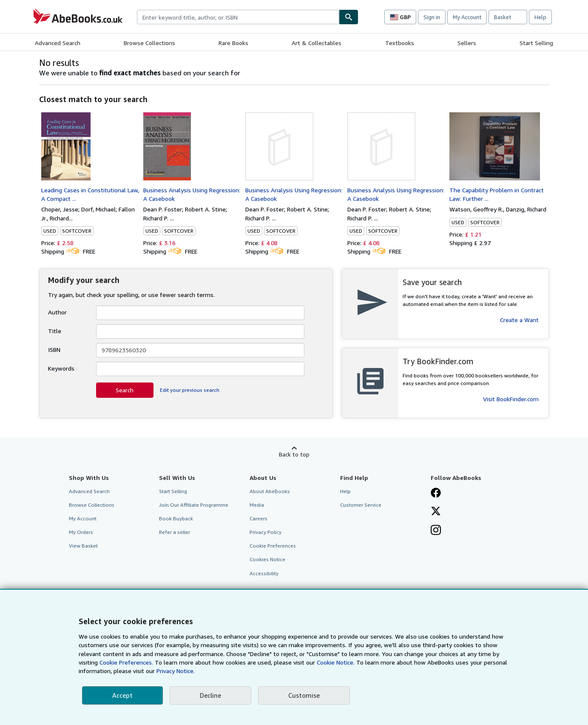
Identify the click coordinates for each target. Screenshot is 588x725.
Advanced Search (58, 43)
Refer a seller (175, 532)
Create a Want (519, 320)
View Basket (83, 546)
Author (57, 312)
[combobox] (238, 17)
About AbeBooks (270, 491)
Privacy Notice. (176, 671)
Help (540, 17)
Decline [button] (210, 695)
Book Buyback (176, 518)
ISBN (54, 350)
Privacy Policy (266, 532)
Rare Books (233, 43)
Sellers (467, 43)
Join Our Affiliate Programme (194, 505)
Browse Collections (149, 43)
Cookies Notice (267, 559)
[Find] (349, 17)
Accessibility (264, 573)
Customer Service (361, 505)
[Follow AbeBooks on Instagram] (436, 531)
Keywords (61, 368)
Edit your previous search (190, 390)
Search (125, 390)
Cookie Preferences (273, 546)
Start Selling (536, 43)
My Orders (81, 532)
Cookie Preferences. (126, 662)
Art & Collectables (317, 43)
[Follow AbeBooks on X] (436, 512)
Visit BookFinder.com (511, 399)
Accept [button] (122, 695)
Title (55, 331)
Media (257, 505)
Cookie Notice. (336, 662)
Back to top (294, 454)
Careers (258, 518)
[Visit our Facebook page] (436, 494)
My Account (467, 17)
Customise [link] (304, 695)
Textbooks (400, 43)
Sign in (432, 17)
